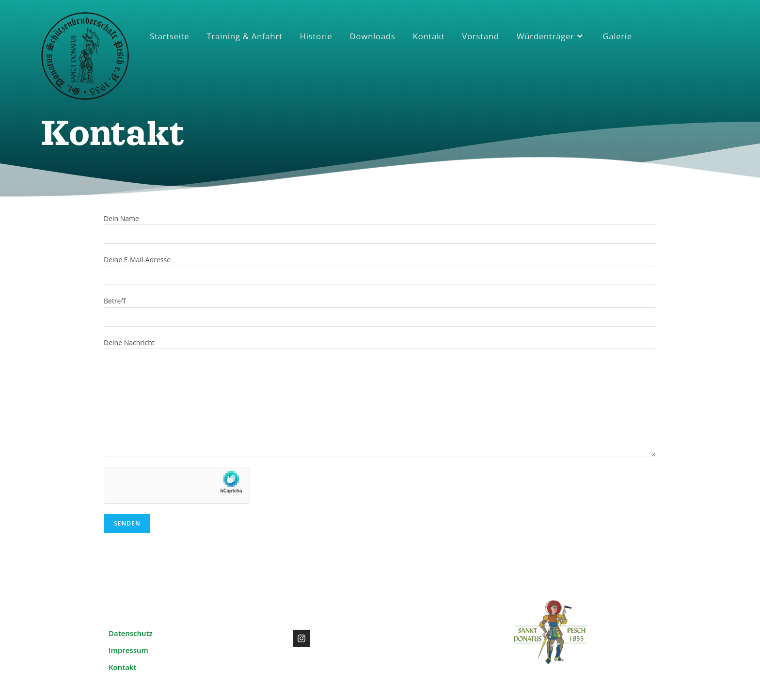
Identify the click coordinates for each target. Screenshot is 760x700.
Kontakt (122, 667)
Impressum (128, 650)
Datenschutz (131, 633)
